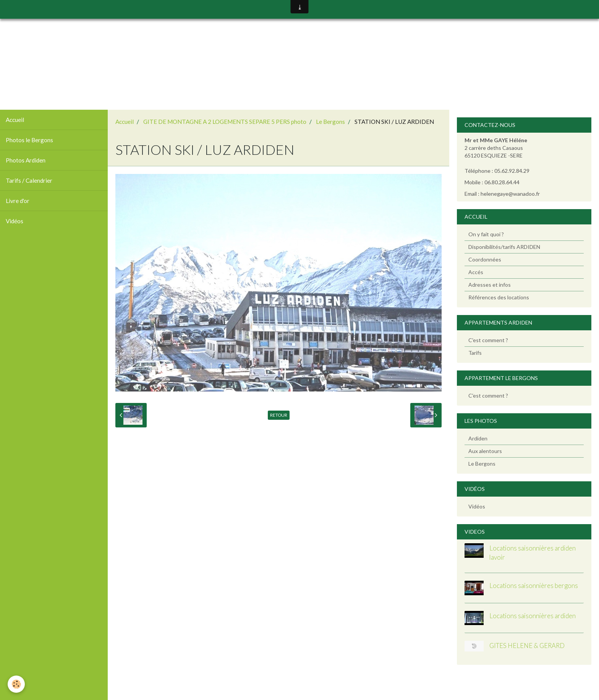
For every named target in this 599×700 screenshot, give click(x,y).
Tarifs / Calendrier (29, 180)
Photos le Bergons (29, 140)
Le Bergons (330, 122)
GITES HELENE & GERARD (527, 646)
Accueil (15, 120)
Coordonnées (485, 259)
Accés (476, 272)
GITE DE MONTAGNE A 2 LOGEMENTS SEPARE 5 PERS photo (225, 122)
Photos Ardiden (26, 160)
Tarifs (475, 353)
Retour (279, 415)
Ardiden (478, 438)
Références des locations (499, 297)
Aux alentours (485, 451)
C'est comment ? (488, 340)
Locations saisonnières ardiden (533, 616)
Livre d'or (18, 201)
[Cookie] (16, 684)
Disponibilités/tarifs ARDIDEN (504, 247)
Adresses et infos (490, 285)
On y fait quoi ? (486, 234)
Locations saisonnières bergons (534, 585)
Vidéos (15, 221)
